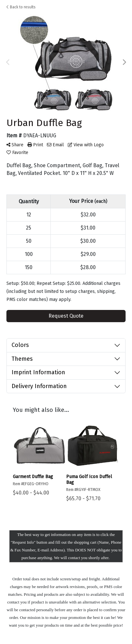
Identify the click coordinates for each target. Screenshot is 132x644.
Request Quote (66, 316)
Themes (22, 359)
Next (124, 62)
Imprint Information (38, 372)
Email (55, 145)
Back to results (21, 7)
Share (15, 145)
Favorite (17, 153)
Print (35, 145)
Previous (8, 62)
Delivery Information (39, 386)
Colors (20, 345)
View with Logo (86, 145)
